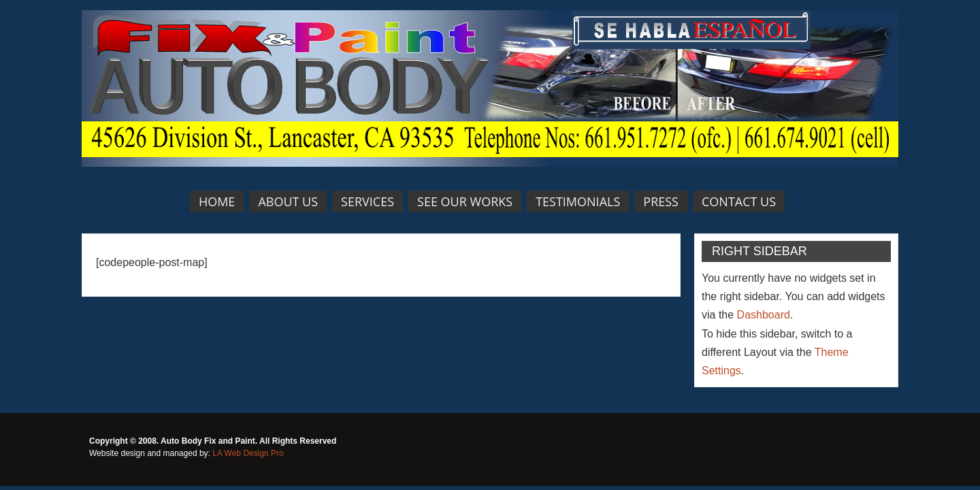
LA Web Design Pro (248, 453)
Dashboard (764, 315)
